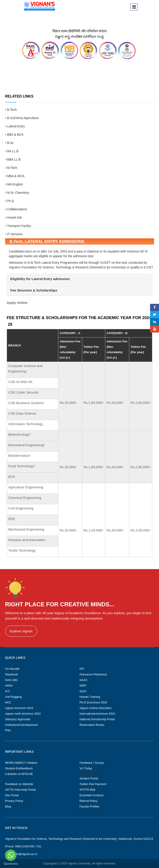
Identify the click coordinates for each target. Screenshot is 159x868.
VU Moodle (12, 669)
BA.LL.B (12, 151)
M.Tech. (12, 168)
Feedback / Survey (92, 763)
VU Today (86, 768)
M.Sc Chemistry (17, 193)
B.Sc (9, 143)
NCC (8, 702)
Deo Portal (12, 795)
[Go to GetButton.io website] (11, 864)
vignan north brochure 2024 (23, 714)
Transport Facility (18, 226)
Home (126, 69)
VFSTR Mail (87, 790)
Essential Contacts (92, 795)
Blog (8, 806)
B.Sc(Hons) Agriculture (22, 118)
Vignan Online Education (96, 708)
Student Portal (89, 778)
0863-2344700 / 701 (28, 846)
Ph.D (10, 201)
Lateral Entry (15, 126)
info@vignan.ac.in (26, 854)
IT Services (14, 234)
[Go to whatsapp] (11, 855)
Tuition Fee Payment (93, 784)
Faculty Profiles (89, 806)
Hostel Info (14, 218)
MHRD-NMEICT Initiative (21, 763)
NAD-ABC (12, 680)
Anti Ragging (13, 697)
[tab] (79, 279)
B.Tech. (11, 110)
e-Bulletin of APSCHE (19, 774)
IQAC (83, 691)
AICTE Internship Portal (20, 790)
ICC (8, 691)
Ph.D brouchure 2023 (93, 702)
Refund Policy (88, 801)
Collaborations (16, 209)
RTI (82, 669)
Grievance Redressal (93, 674)
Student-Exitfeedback (19, 768)
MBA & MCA (15, 176)
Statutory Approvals (18, 719)
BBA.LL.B (13, 159)
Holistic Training (90, 697)
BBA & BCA (14, 135)
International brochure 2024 (97, 714)
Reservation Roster (92, 725)
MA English (14, 184)
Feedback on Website (19, 784)
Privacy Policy (14, 801)
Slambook (12, 674)
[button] (40, 279)
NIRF (83, 686)
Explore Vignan (21, 631)
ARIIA (9, 686)
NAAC (84, 680)
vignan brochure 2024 (19, 708)
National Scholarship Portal (97, 719)
